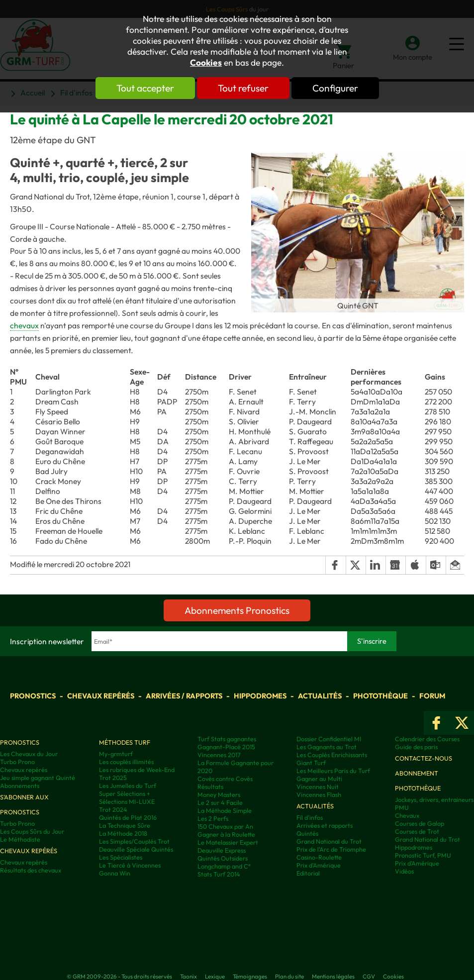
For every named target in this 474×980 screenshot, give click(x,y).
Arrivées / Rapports (184, 696)
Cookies (206, 63)
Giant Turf (311, 763)
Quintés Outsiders (223, 858)
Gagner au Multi (319, 779)
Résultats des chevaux (31, 870)
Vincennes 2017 (219, 755)
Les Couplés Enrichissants (332, 755)
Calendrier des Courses (427, 739)
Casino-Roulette (319, 857)
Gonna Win (115, 873)
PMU (402, 807)
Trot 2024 (113, 809)
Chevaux (407, 815)
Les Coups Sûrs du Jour (32, 831)
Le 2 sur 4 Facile (220, 802)
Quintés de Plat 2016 (128, 817)
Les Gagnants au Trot (327, 747)
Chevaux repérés (101, 696)
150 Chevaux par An (225, 826)
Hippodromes (260, 696)
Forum (432, 696)
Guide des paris (416, 747)
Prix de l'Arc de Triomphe (331, 849)
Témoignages (250, 976)
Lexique (215, 976)
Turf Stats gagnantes (227, 739)
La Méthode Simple (225, 810)
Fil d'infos (310, 817)
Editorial (308, 873)
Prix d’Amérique (417, 863)
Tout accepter (145, 88)
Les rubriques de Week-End (137, 770)
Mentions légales (333, 976)
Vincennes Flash (319, 794)
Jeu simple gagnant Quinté (38, 778)
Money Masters (219, 794)
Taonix (189, 976)
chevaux (24, 325)
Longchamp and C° (224, 866)
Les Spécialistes (121, 857)
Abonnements (20, 785)
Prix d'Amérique (319, 865)
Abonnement (417, 773)
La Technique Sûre (125, 825)
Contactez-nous (424, 758)
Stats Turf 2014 (219, 874)
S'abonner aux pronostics (24, 804)
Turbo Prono (17, 762)
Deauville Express (222, 850)
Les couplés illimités (126, 762)
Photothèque (380, 696)
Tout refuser (243, 88)
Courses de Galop (420, 823)
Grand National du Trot (329, 841)
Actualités (320, 696)
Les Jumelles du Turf (128, 785)
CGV (369, 976)
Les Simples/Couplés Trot (134, 841)
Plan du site (289, 976)
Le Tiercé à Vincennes (130, 865)
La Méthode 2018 (123, 833)
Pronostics (33, 696)
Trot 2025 (113, 778)
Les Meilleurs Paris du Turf (333, 771)
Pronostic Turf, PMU (423, 855)
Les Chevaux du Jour (29, 754)
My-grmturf (116, 754)
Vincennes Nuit (318, 786)
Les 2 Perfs (213, 818)
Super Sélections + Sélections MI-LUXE (127, 797)
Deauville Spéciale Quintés (136, 849)
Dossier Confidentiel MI (329, 739)
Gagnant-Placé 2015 (226, 747)
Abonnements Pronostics (237, 610)
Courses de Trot (417, 831)
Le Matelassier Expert (228, 842)
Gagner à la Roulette (226, 834)
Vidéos (404, 871)
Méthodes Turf (125, 742)
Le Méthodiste (20, 839)
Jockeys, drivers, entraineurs (434, 799)
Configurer (335, 88)
